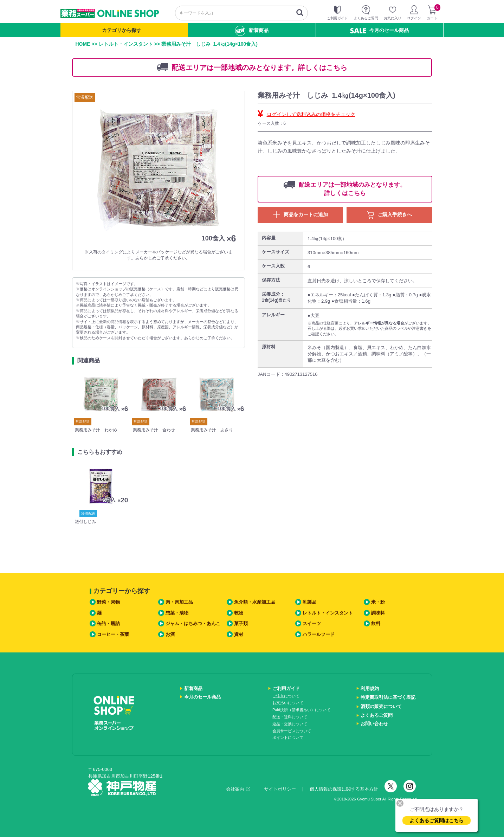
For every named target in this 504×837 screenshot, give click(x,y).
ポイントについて (288, 738)
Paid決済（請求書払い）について (301, 710)
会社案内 (238, 789)
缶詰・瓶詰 (108, 623)
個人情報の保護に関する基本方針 (344, 789)
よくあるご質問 (377, 715)
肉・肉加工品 (179, 602)
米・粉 (378, 602)
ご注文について (286, 696)
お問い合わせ (374, 724)
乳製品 (309, 602)
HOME (83, 44)
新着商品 (252, 31)
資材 (239, 634)
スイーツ (312, 623)
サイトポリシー (280, 789)
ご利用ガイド (286, 688)
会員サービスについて (292, 731)
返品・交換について (290, 724)
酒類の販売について (381, 706)
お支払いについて (288, 703)
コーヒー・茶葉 (113, 634)
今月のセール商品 (379, 30)
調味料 (378, 613)
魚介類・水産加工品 (255, 602)
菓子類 (241, 623)
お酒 (170, 634)
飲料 (376, 623)
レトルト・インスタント (126, 44)
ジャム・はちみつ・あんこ (193, 623)
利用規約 (370, 688)
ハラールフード (319, 634)
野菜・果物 (108, 602)
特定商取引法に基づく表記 (388, 697)
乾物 (239, 613)
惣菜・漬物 (177, 613)
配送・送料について (290, 717)
